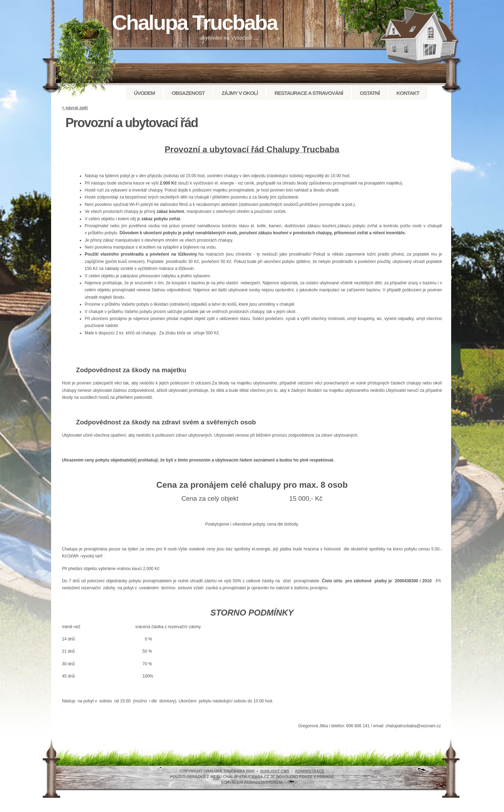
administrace (309, 771)
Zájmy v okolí (240, 93)
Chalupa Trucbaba (195, 23)
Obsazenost (188, 93)
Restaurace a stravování (309, 93)
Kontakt (408, 93)
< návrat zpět (75, 108)
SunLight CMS (275, 771)
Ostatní (370, 93)
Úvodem (145, 93)
